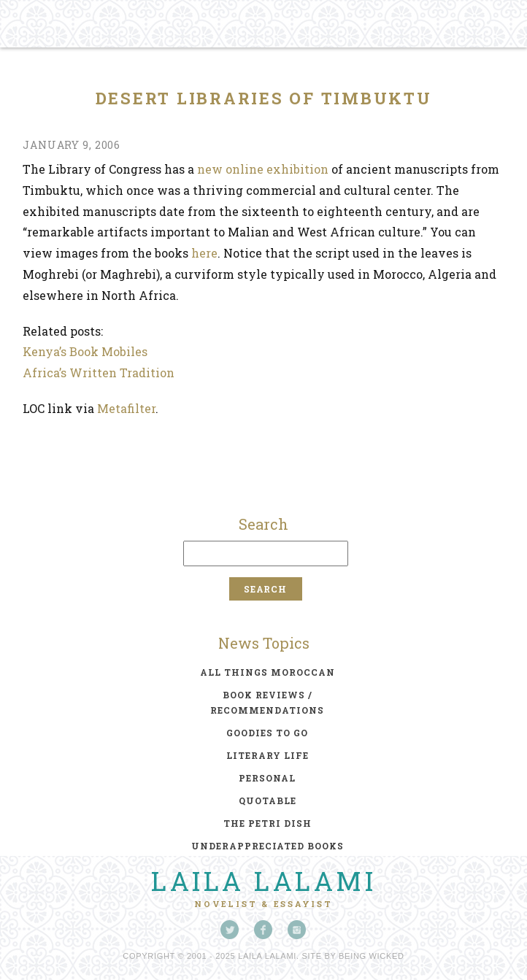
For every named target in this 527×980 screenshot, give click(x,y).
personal (267, 778)
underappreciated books (268, 846)
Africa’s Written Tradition (99, 373)
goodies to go (267, 733)
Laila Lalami (263, 881)
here (204, 253)
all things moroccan (268, 672)
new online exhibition (263, 169)
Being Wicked (372, 956)
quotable (268, 800)
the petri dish (268, 823)
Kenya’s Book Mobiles (85, 351)
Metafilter (126, 408)
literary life (268, 755)
